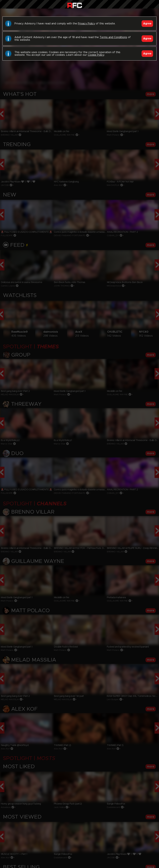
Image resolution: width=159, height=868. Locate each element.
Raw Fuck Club (75, 5)
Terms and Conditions (113, 37)
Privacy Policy (86, 24)
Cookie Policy (96, 55)
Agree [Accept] (147, 24)
